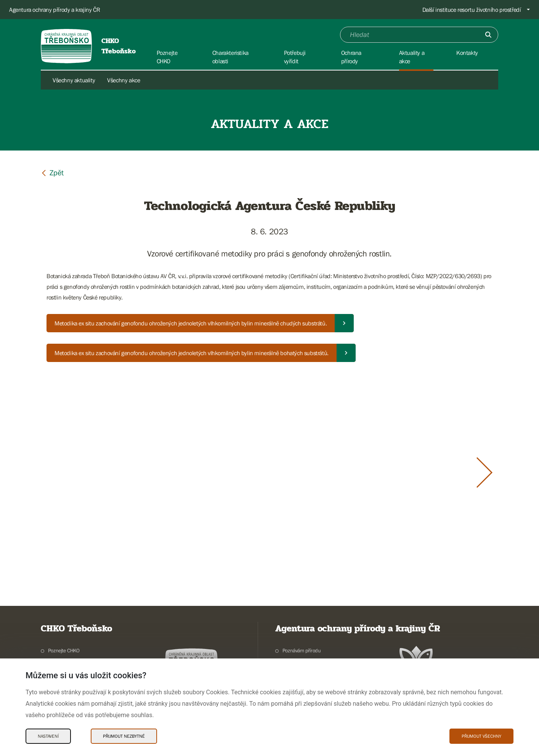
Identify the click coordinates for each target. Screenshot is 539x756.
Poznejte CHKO (64, 650)
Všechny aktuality (74, 80)
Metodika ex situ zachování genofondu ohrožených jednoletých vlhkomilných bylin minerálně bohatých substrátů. (192, 353)
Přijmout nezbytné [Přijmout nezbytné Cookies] (124, 736)
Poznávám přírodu (302, 650)
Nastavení (48, 736)
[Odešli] (488, 35)
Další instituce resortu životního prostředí (472, 10)
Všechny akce (124, 80)
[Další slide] (484, 472)
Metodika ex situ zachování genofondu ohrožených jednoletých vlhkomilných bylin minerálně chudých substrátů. (191, 323)
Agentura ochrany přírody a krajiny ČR (55, 10)
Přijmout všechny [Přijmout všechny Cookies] (481, 736)
